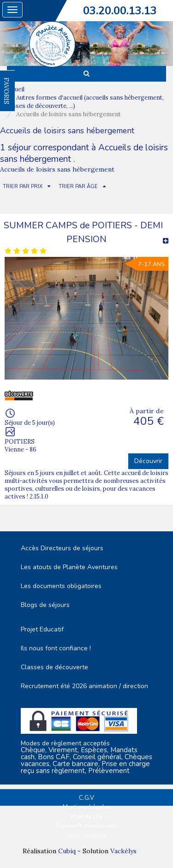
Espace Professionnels (87, 826)
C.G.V (86, 798)
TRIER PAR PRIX (23, 187)
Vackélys (123, 851)
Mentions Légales (87, 807)
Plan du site (87, 817)
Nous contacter (87, 836)
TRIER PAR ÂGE (78, 187)
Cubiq (67, 851)
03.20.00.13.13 (120, 11)
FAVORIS (6, 91)
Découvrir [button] (148, 461)
